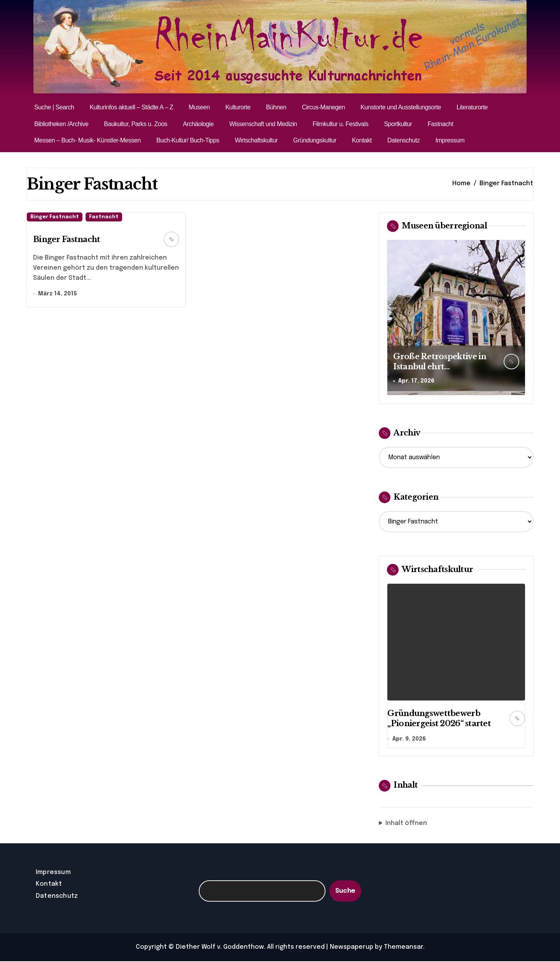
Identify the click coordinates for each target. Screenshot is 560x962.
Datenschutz (404, 140)
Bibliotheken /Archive (61, 124)
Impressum (450, 140)
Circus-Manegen (323, 107)
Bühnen (276, 107)
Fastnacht (440, 124)
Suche (345, 891)
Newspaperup (352, 948)
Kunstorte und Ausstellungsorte (401, 107)
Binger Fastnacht (55, 217)
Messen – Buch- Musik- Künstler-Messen (87, 140)
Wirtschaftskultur (256, 140)
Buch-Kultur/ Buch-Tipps (188, 140)
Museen (199, 107)
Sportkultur (398, 124)
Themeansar (403, 948)
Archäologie (198, 124)
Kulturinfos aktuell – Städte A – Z (131, 107)
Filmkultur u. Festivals (341, 124)
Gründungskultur (315, 140)
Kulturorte (238, 107)
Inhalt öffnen (406, 824)
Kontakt (362, 140)
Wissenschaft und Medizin (263, 124)
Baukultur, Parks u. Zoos (136, 124)
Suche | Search (54, 107)
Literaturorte (472, 107)
